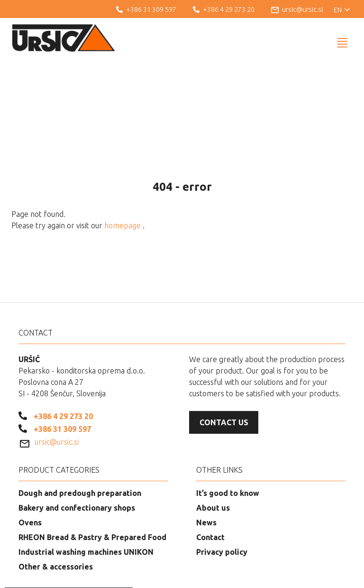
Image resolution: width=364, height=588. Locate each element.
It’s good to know (228, 445)
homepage (123, 177)
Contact (210, 489)
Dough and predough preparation (80, 445)
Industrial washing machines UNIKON (86, 504)
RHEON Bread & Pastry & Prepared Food (92, 489)
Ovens (30, 474)
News (206, 474)
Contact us (224, 374)
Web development (307, 574)
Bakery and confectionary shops (77, 459)
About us (213, 459)
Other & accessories (56, 518)
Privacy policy (222, 504)
